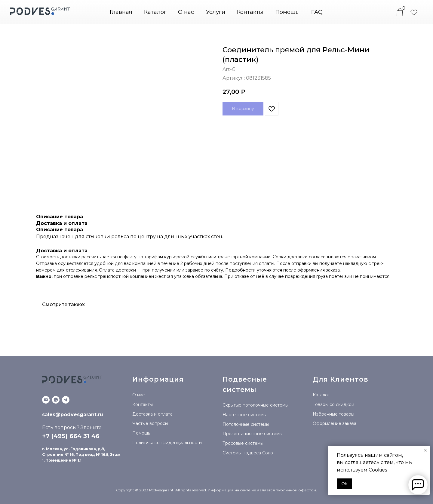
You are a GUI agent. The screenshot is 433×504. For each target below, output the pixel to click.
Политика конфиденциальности (167, 443)
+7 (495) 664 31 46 (71, 436)
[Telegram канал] (66, 400)
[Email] (46, 400)
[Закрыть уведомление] (425, 450)
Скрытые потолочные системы (255, 405)
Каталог (321, 395)
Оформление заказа (335, 423)
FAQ (317, 12)
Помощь (287, 12)
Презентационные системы (252, 434)
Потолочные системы (246, 424)
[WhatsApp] (56, 400)
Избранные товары (333, 414)
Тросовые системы (243, 443)
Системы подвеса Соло (248, 453)
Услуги (216, 12)
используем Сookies (362, 470)
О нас (186, 12)
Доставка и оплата (152, 414)
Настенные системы (244, 415)
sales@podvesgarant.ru (73, 415)
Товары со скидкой (333, 404)
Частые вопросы (150, 423)
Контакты (250, 12)
